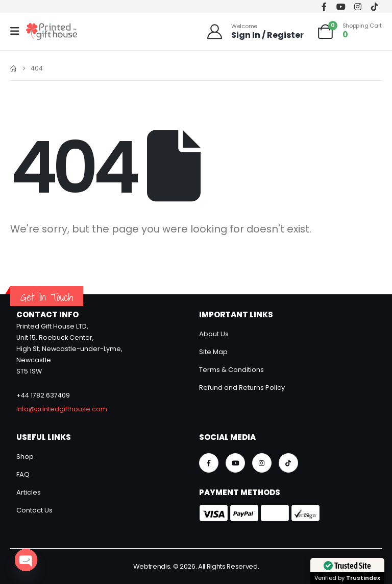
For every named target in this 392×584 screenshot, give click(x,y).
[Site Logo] (52, 31)
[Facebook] (324, 6)
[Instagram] (358, 6)
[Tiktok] (374, 6)
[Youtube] (341, 6)
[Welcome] (255, 31)
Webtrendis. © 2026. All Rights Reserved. (196, 566)
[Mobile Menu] (18, 31)
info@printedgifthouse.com (62, 409)
